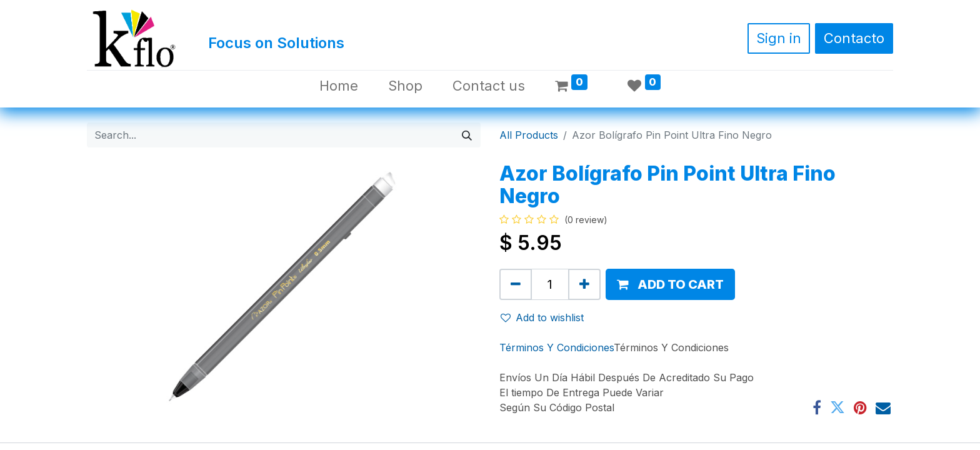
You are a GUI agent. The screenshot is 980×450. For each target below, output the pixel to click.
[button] (670, 284)
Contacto (854, 38)
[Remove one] (516, 284)
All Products (529, 135)
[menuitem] (339, 86)
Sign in (779, 38)
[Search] (467, 135)
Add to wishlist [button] (542, 317)
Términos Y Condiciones (557, 347)
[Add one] (584, 284)
